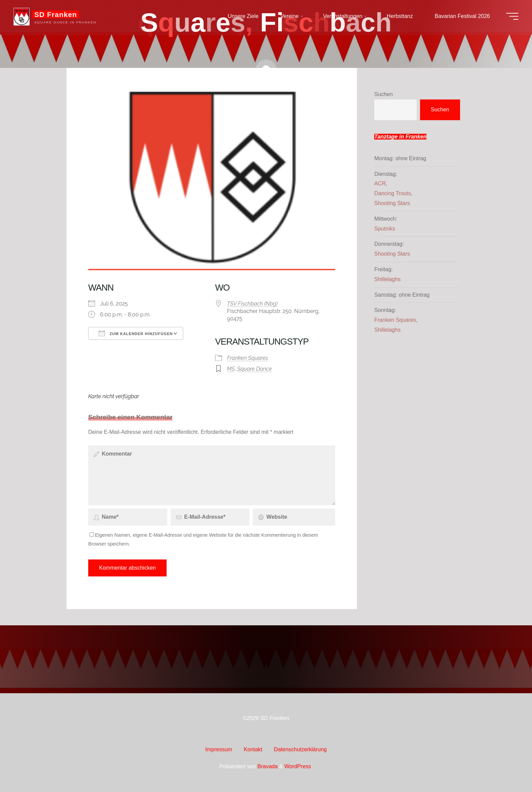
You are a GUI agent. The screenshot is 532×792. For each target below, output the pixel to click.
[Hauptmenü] (512, 16)
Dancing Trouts (393, 193)
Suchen (383, 94)
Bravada (267, 766)
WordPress (298, 766)
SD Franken (56, 14)
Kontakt (253, 749)
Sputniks (385, 229)
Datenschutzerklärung (300, 749)
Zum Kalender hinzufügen (136, 333)
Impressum (219, 749)
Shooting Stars (392, 203)
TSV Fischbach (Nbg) (252, 304)
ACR (380, 183)
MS (231, 369)
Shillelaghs (387, 279)
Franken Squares (248, 358)
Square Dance (255, 369)
